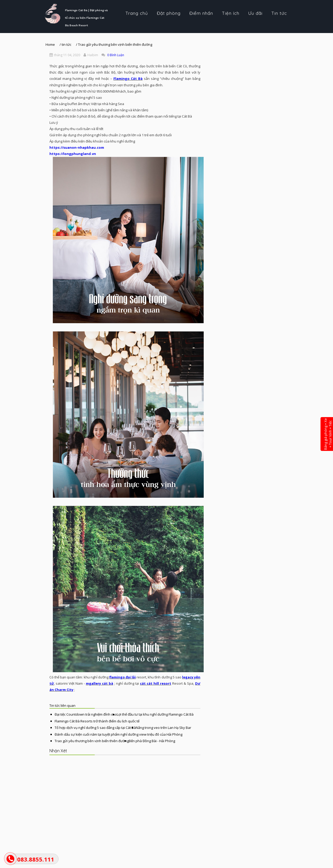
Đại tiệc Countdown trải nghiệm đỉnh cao (86, 714)
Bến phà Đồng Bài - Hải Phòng (152, 741)
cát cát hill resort (156, 683)
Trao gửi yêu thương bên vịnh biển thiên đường (92, 741)
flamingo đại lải (123, 677)
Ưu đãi (255, 13)
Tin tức (279, 13)
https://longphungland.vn (73, 154)
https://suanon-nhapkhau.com (77, 147)
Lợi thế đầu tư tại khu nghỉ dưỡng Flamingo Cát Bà (155, 714)
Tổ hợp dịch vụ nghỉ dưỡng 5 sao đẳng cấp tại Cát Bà (95, 728)
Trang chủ (137, 13)
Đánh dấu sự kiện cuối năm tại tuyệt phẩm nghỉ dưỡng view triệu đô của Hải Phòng (119, 734)
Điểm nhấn (201, 13)
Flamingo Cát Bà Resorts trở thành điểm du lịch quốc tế (97, 721)
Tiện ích (231, 13)
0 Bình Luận (116, 55)
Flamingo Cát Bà (128, 79)
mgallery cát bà (100, 683)
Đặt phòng (169, 13)
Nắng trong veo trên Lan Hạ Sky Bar (164, 728)
